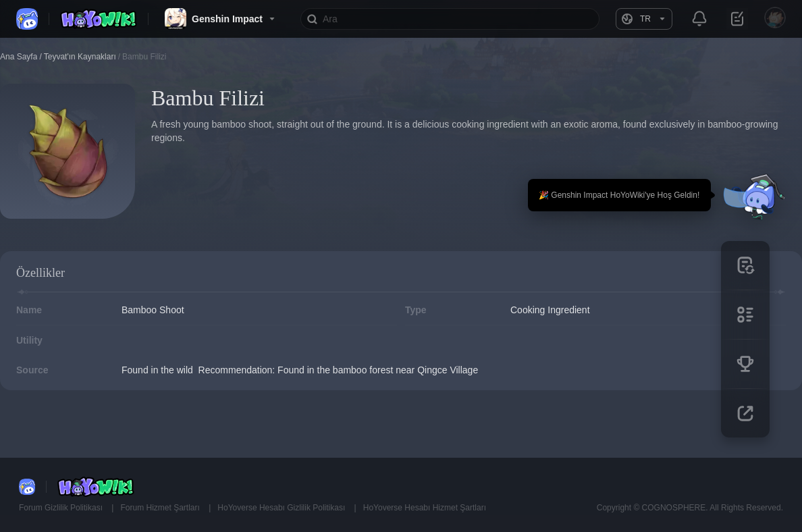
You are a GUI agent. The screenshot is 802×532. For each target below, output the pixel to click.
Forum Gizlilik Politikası (62, 508)
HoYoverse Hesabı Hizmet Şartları (425, 508)
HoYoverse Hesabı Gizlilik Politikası (282, 508)
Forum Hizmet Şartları (161, 508)
